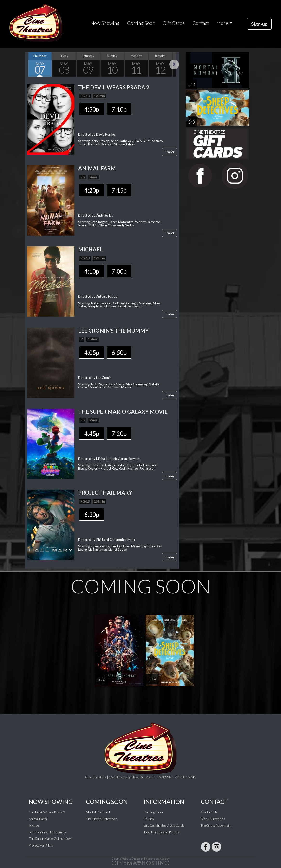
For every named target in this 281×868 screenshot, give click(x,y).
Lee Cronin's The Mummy (47, 832)
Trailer (170, 152)
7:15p (119, 190)
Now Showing (105, 23)
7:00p (119, 271)
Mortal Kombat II (99, 812)
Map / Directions (213, 819)
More (222, 23)
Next (174, 64)
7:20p (119, 433)
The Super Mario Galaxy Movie (51, 839)
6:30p (92, 514)
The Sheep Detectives (102, 819)
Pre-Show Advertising (216, 825)
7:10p (119, 109)
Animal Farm (38, 819)
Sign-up (259, 24)
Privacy (149, 819)
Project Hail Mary (41, 845)
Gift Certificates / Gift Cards (164, 825)
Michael (34, 825)
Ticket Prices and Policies (162, 832)
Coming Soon (141, 23)
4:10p (92, 271)
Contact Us (209, 812)
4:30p (92, 109)
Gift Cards (174, 23)
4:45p (92, 433)
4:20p (92, 190)
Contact (201, 23)
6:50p (119, 352)
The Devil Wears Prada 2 (47, 812)
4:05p (92, 352)
